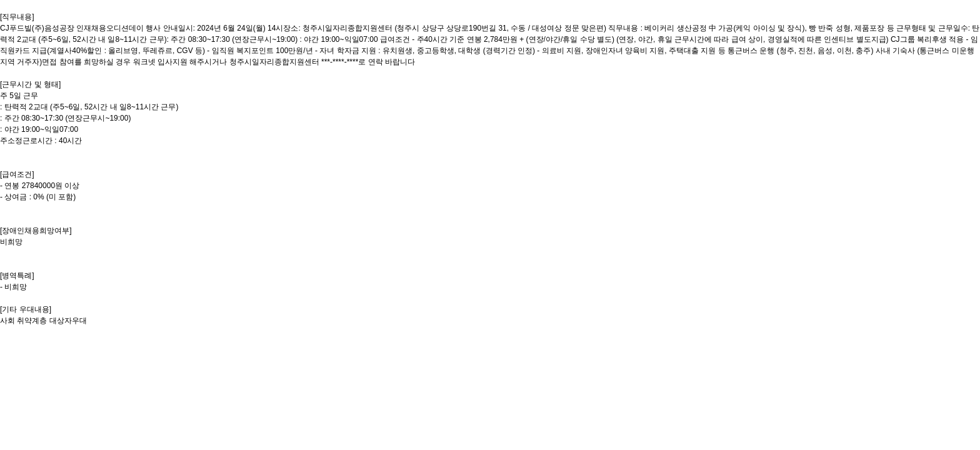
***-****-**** (340, 62)
